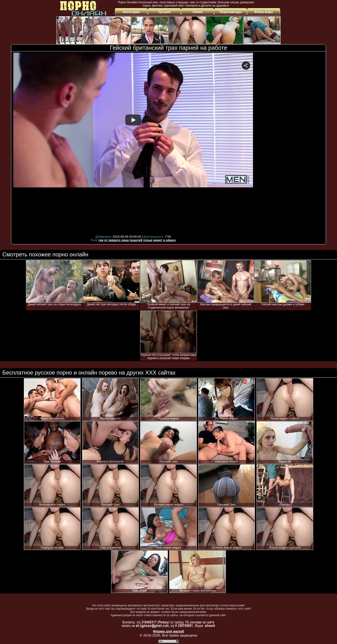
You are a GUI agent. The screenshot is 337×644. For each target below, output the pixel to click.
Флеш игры (264, 12)
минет (158, 240)
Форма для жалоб (168, 631)
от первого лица (116, 240)
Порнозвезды (231, 12)
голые (148, 240)
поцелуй (136, 240)
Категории (131, 12)
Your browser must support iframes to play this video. (133, 143)
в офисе (169, 240)
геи (101, 240)
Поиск (198, 12)
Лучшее (164, 12)
